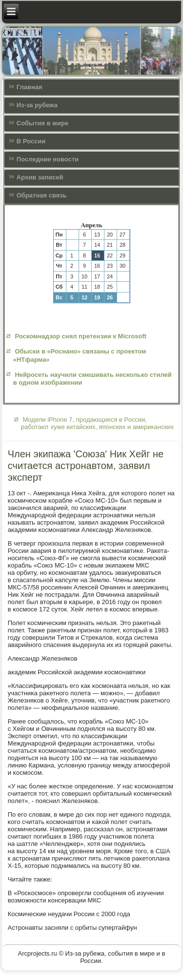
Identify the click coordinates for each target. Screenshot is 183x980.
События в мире (42, 123)
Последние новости (48, 159)
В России (31, 141)
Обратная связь (42, 195)
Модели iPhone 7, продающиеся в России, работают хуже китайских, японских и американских (97, 423)
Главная (30, 87)
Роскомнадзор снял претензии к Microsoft (81, 336)
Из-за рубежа (37, 105)
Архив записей (40, 177)
